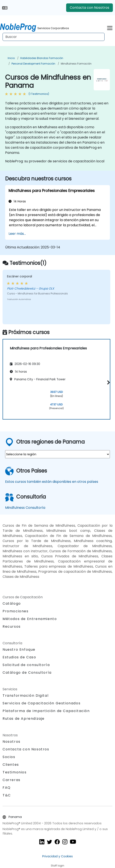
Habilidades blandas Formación (42, 58)
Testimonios (15, 772)
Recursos (12, 626)
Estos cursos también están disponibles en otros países (52, 482)
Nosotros (12, 742)
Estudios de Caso (19, 657)
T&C (7, 795)
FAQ (7, 788)
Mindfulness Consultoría (25, 508)
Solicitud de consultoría (26, 665)
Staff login (57, 866)
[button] (108, 382)
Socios (9, 757)
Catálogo (12, 603)
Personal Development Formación (33, 64)
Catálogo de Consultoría (27, 673)
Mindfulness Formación (76, 64)
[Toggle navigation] (110, 27)
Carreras (12, 780)
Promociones (16, 611)
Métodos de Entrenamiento (30, 619)
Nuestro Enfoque (19, 650)
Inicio (11, 58)
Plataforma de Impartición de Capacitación (46, 711)
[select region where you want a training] (57, 454)
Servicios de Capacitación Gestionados (41, 703)
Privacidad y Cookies (57, 856)
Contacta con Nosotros (90, 8)
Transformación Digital (25, 696)
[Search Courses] (54, 37)
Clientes (11, 765)
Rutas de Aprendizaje (24, 719)
